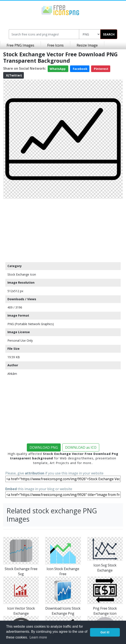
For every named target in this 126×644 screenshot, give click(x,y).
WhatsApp (58, 69)
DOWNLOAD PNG (44, 447)
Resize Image (87, 45)
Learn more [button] (38, 637)
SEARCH (109, 34)
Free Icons (55, 45)
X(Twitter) (14, 75)
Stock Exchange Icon (22, 274)
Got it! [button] (105, 632)
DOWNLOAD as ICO (81, 447)
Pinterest (101, 69)
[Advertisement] (63, 230)
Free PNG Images (20, 45)
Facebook (80, 69)
